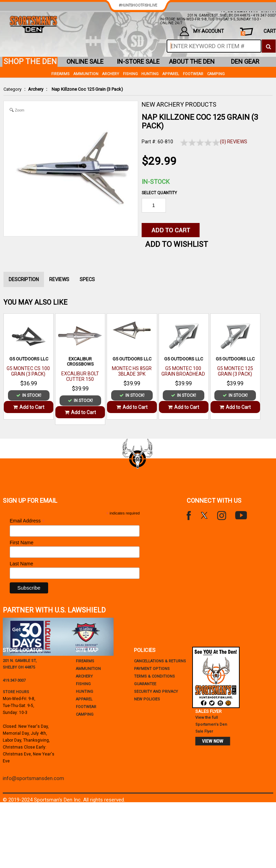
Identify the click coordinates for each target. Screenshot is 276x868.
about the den (192, 61)
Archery (36, 89)
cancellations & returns (160, 661)
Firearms (60, 74)
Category (12, 89)
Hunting (150, 74)
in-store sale (138, 61)
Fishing (130, 74)
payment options (152, 669)
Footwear (193, 74)
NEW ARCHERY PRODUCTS (179, 104)
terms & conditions (154, 676)
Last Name (21, 564)
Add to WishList (177, 244)
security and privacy (156, 692)
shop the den (30, 61)
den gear (245, 61)
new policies (147, 699)
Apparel (171, 74)
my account (202, 31)
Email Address (27, 521)
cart (258, 32)
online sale (85, 61)
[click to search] (269, 46)
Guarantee (145, 684)
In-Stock (156, 182)
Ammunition (86, 74)
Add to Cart (29, 407)
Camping (216, 74)
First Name (21, 543)
